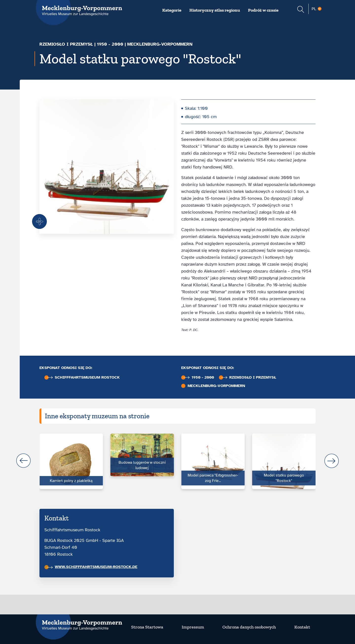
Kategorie (172, 10)
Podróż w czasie (263, 10)
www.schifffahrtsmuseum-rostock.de (92, 567)
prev (23, 461)
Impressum (193, 627)
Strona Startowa (147, 627)
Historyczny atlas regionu (215, 10)
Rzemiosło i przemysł (66, 44)
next (332, 461)
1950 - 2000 (110, 44)
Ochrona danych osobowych (249, 627)
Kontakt (302, 627)
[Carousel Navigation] (177, 461)
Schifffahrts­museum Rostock (83, 377)
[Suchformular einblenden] (301, 10)
